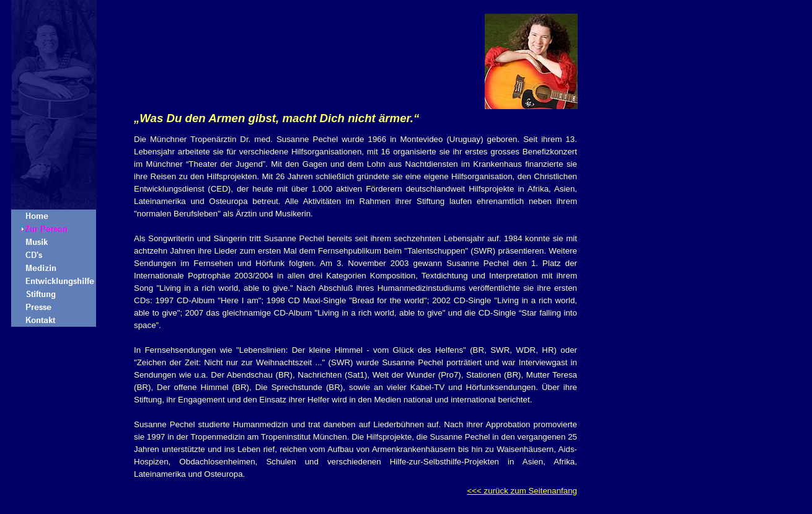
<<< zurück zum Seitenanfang (522, 491)
